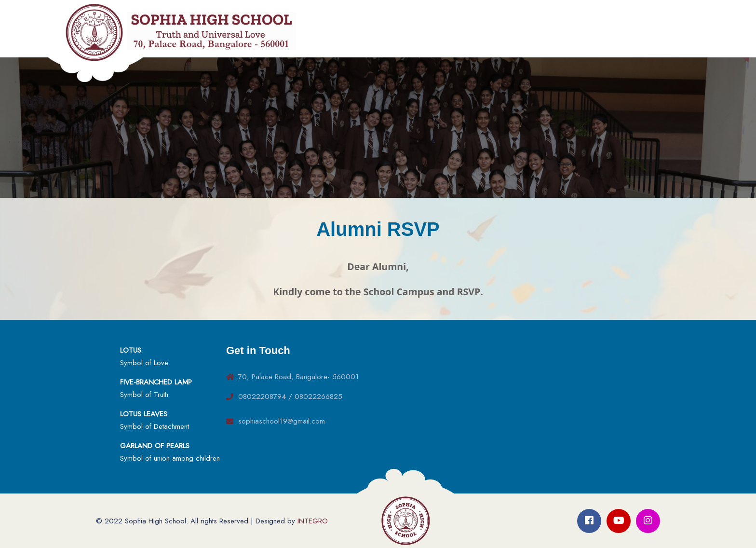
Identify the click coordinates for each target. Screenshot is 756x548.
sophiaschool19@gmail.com (282, 421)
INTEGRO (313, 521)
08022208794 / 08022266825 (290, 397)
